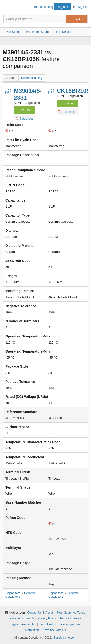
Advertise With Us (54, 630)
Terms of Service (70, 618)
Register (63, 7)
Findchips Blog (43, 7)
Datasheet (24, 118)
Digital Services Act (23, 624)
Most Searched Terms (71, 613)
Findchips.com (8, 8)
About (49, 613)
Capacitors (13, 593)
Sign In (83, 7)
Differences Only (32, 78)
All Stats (11, 78)
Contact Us (34, 613)
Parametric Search (22, 618)
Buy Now (25, 110)
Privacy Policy (47, 618)
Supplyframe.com (65, 638)
